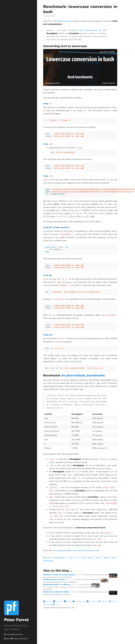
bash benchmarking (88, 30)
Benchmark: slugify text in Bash (56, 592)
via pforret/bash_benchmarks (83, 375)
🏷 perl (81, 558)
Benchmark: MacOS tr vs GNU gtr (57, 585)
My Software (18, 634)
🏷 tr (75, 558)
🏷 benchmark (58, 558)
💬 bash (47, 558)
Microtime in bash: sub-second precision (59, 575)
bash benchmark (66, 21)
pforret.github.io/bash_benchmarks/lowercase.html (76, 550)
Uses (56, 604)
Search (26, 639)
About (8, 639)
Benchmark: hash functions (54, 580)
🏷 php (89, 558)
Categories (17, 639)
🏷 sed (68, 558)
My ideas (9, 634)
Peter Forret (16, 620)
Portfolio (93, 601)
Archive (59, 601)
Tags (68, 601)
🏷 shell (104, 558)
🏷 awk (96, 558)
